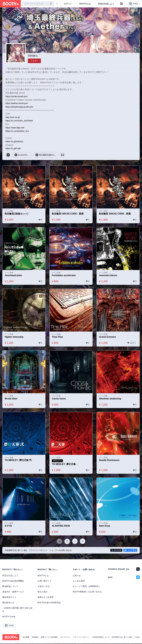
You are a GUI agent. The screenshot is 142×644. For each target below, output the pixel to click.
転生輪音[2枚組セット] (17, 214)
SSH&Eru (33, 56)
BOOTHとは (85, 4)
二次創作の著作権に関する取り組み (17, 610)
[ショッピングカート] (121, 4)
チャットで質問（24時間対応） (87, 587)
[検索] (51, 4)
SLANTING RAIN (61, 526)
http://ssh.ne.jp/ (13, 117)
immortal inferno (108, 275)
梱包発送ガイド (9, 598)
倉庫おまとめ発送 (46, 598)
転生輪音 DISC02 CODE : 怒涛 (68, 214)
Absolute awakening (110, 399)
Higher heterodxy (14, 337)
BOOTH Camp (9, 617)
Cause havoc (59, 399)
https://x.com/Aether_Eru (17, 131)
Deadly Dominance (109, 461)
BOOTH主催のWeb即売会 (49, 603)
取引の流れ (43, 592)
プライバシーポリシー (81, 638)
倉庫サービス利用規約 (49, 638)
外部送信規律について (101, 638)
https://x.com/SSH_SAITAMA (19, 121)
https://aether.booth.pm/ (17, 103)
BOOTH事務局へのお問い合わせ (87, 592)
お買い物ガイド (45, 581)
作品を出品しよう (106, 4)
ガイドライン (65, 638)
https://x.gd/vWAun (14, 141)
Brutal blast (11, 399)
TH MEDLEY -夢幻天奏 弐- (19, 461)
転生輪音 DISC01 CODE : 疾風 (115, 214)
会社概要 (26, 638)
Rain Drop (105, 526)
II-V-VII (8, 526)
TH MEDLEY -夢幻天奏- (64, 465)
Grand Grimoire (108, 337)
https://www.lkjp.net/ (15, 128)
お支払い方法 (44, 587)
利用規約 (35, 638)
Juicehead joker (13, 275)
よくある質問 (79, 581)
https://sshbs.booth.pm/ (16, 96)
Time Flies (58, 337)
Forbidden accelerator (64, 275)
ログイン (68, 4)
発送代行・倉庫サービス (13, 592)
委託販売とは (8, 603)
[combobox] (38, 4)
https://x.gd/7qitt (13, 148)
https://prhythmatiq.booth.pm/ (19, 107)
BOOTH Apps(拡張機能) (13, 581)
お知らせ (77, 576)
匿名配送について (10, 587)
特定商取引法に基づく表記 (122, 638)
